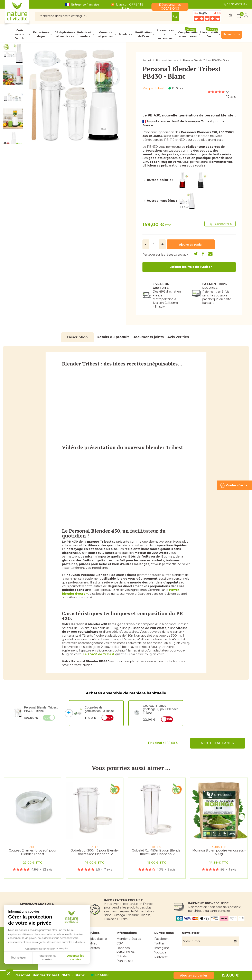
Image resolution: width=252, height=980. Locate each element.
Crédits (122, 956)
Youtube (160, 952)
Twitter (159, 943)
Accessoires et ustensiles (165, 34)
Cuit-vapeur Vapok (20, 34)
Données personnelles (125, 950)
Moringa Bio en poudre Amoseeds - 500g (219, 852)
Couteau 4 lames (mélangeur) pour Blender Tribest (160, 709)
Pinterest (161, 957)
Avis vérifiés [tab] (178, 337)
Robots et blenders (84, 34)
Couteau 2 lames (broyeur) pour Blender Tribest (33, 852)
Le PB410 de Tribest (99, 654)
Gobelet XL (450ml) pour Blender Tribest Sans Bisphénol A (157, 852)
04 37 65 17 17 (236, 4)
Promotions (232, 34)
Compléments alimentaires (188, 34)
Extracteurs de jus (41, 34)
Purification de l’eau (143, 34)
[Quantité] (154, 244)
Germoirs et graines (105, 34)
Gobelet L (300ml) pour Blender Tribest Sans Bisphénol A (95, 852)
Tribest (160, 88)
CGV (120, 943)
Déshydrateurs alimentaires (65, 34)
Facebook (161, 939)
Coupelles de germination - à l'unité (99, 709)
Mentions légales (129, 939)
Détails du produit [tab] (113, 337)
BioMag (92, 943)
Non (109, 718)
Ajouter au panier (218, 743)
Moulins (124, 34)
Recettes (93, 948)
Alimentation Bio (209, 34)
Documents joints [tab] (148, 337)
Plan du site (125, 961)
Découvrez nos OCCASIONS (170, 7)
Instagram (162, 948)
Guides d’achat (97, 939)
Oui (47, 718)
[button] (243, 818)
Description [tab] (77, 337)
